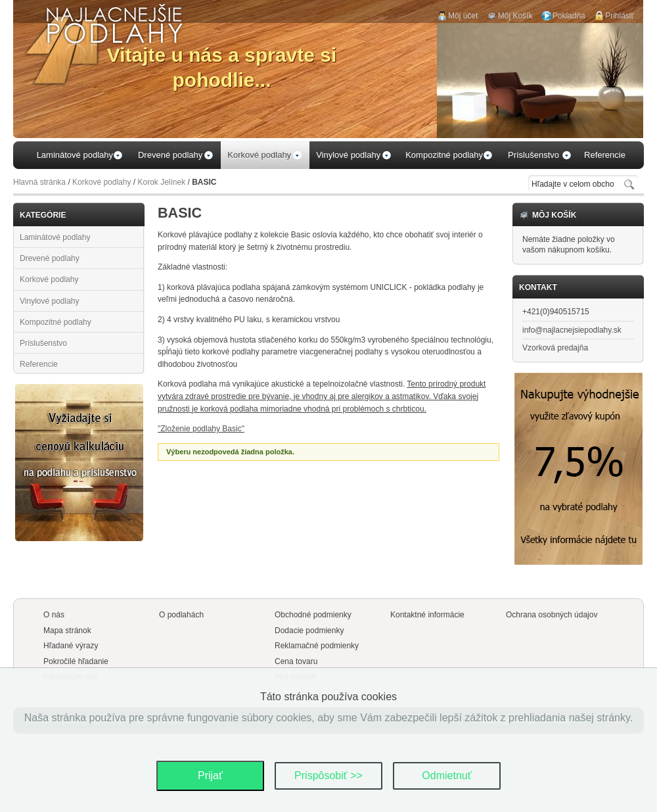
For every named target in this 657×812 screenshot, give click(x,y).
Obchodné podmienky (313, 615)
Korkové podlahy (102, 182)
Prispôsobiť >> (328, 776)
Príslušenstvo (43, 343)
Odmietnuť (446, 776)
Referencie (39, 364)
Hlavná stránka (39, 182)
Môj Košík (515, 16)
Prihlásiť (620, 16)
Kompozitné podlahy (56, 322)
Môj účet (463, 16)
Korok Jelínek (161, 182)
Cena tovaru (296, 661)
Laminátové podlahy (55, 237)
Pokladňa (569, 16)
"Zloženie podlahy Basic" (201, 429)
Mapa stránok (67, 631)
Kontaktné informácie (427, 615)
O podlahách (181, 615)
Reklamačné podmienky (317, 646)
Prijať (210, 776)
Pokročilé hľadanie (76, 661)
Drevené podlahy (50, 258)
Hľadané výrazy (71, 646)
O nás (54, 615)
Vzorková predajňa (555, 348)
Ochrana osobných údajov (552, 615)
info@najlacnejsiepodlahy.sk (572, 330)
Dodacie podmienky (309, 631)
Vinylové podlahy (50, 301)
